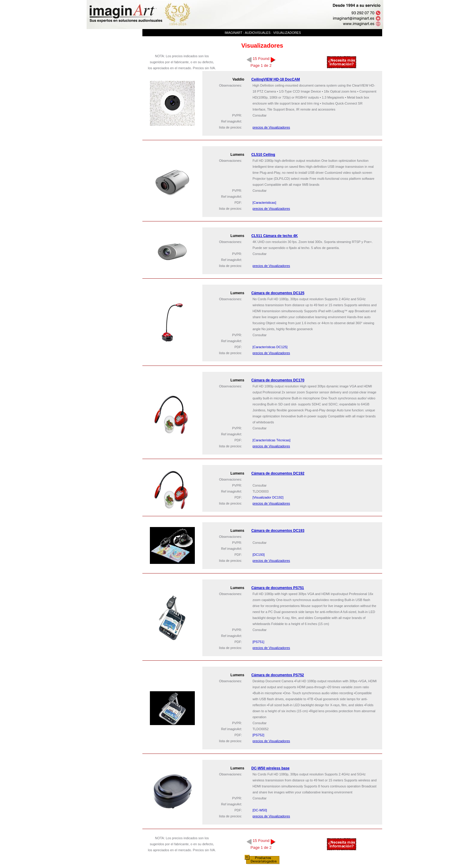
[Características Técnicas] (271, 440)
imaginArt (234, 33)
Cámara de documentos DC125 (278, 293)
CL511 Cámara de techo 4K (275, 236)
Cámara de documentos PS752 (278, 675)
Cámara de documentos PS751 (278, 588)
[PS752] (258, 735)
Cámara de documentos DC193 (278, 531)
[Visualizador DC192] (268, 497)
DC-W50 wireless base (271, 768)
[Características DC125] (270, 347)
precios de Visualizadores (271, 127)
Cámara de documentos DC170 (278, 380)
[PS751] (258, 642)
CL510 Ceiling (263, 155)
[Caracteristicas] (264, 203)
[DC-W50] (260, 810)
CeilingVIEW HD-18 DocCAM (276, 79)
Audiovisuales (258, 33)
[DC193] (258, 555)
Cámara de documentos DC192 (278, 473)
